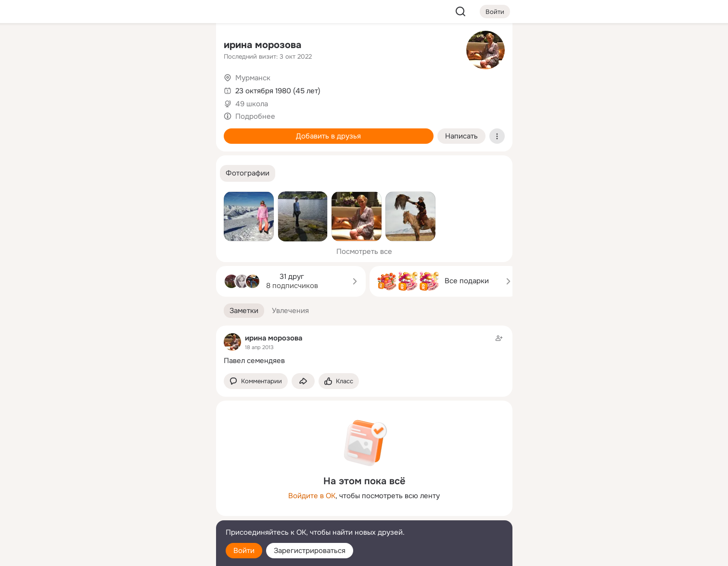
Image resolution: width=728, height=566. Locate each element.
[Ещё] (145, 492)
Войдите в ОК (312, 496)
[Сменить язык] (145, 512)
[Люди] (144, 88)
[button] (248, 173)
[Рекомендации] (144, 173)
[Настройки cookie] (145, 553)
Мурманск (253, 78)
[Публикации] (102, 88)
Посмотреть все (364, 252)
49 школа (252, 104)
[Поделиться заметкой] (303, 381)
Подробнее (255, 116)
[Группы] (187, 46)
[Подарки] (102, 131)
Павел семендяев (254, 361)
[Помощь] (102, 173)
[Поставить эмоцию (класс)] (339, 381)
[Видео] (187, 88)
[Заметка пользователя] (364, 349)
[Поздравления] (144, 131)
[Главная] (102, 46)
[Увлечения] (144, 46)
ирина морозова (262, 45)
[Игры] (187, 131)
